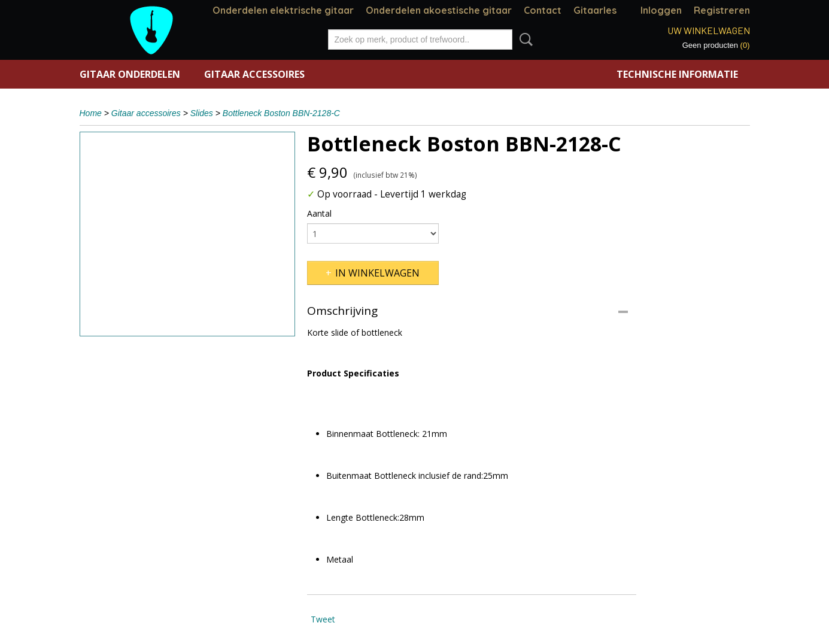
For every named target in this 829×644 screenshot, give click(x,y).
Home (91, 113)
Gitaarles (595, 10)
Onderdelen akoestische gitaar (439, 10)
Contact (543, 10)
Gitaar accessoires (254, 74)
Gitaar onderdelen (130, 74)
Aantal (319, 213)
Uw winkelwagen (709, 30)
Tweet (323, 619)
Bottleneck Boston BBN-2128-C (281, 113)
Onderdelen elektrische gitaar (283, 10)
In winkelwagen (377, 273)
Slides (202, 113)
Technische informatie (677, 74)
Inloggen (661, 10)
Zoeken (524, 40)
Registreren (722, 10)
